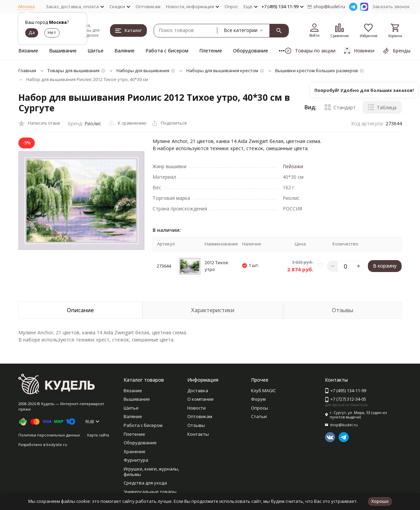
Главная (27, 70)
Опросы (260, 408)
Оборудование (251, 51)
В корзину (385, 266)
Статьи (259, 416)
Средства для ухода (145, 483)
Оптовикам (148, 6)
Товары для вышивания (73, 70)
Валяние (125, 51)
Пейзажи (293, 166)
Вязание (28, 51)
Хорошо (380, 501)
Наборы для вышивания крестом (222, 70)
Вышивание (63, 51)
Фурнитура (136, 460)
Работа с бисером (167, 51)
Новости (197, 408)
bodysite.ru (57, 444)
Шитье (96, 51)
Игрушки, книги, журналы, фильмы (151, 472)
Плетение (211, 51)
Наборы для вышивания (143, 70)
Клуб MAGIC (263, 391)
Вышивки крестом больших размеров (317, 70)
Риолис (93, 123)
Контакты (198, 434)
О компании (200, 399)
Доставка (198, 391)
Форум (258, 399)
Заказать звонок (391, 6)
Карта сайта (98, 435)
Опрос (231, 6)
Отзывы (196, 425)
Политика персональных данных (49, 435)
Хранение (135, 451)
